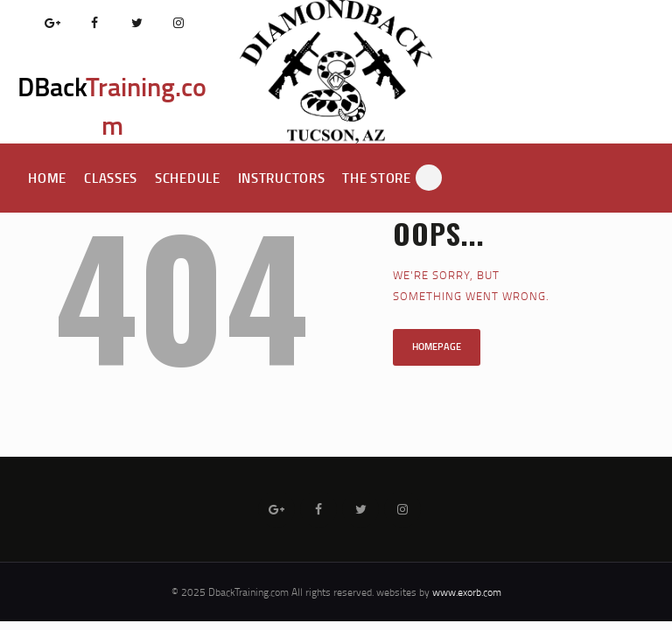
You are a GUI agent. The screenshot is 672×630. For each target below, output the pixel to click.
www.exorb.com (467, 592)
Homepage (437, 346)
